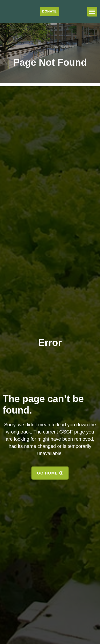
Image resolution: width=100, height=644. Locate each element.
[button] (92, 12)
